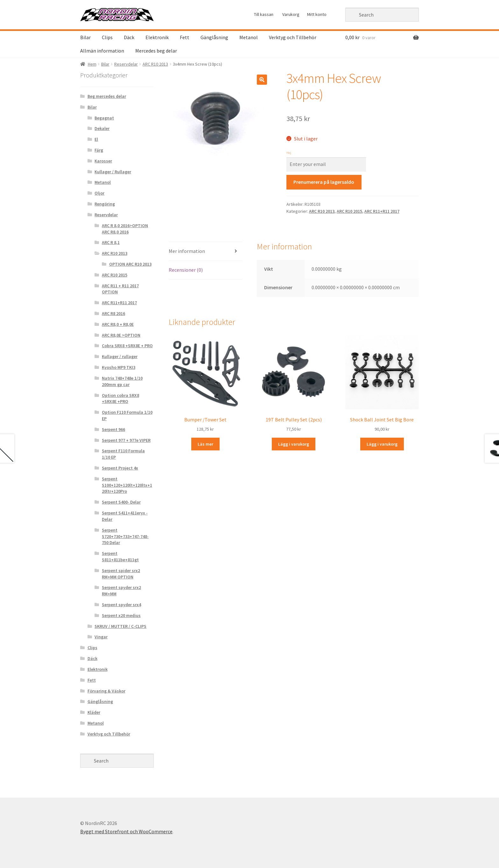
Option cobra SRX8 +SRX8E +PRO (120, 398)
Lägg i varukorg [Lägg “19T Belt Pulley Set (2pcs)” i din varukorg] (294, 444)
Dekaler (102, 128)
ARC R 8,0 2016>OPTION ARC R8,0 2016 (125, 229)
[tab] (205, 251)
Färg (99, 150)
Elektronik (157, 37)
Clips (107, 37)
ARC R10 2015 (349, 211)
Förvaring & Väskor (106, 691)
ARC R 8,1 (111, 242)
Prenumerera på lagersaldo (324, 182)
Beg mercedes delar (107, 96)
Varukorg (291, 14)
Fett (185, 37)
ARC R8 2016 (113, 313)
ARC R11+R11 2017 (382, 211)
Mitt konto (317, 14)
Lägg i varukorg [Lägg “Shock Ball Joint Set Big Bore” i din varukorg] (382, 444)
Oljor (99, 193)
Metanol (249, 37)
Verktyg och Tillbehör (293, 37)
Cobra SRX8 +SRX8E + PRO (127, 346)
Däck (129, 37)
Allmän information (102, 51)
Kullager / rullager (120, 356)
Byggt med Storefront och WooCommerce (126, 831)
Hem (92, 64)
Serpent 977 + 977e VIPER (126, 440)
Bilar (85, 37)
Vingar (101, 637)
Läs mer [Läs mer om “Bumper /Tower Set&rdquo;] (205, 444)
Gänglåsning (214, 37)
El (96, 139)
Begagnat (104, 118)
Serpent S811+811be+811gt (120, 556)
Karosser (103, 161)
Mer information (187, 251)
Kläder (94, 712)
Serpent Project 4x (120, 468)
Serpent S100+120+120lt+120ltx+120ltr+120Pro (127, 485)
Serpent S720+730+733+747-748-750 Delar (125, 536)
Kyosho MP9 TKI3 (119, 367)
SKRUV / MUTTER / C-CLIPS (120, 626)
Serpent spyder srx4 (121, 605)
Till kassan (264, 14)
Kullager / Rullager (113, 172)
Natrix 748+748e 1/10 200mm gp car (122, 381)
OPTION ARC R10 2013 (130, 264)
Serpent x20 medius (121, 615)
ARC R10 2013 (155, 64)
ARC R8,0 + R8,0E (118, 324)
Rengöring (105, 204)
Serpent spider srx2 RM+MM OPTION (121, 574)
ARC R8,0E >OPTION (121, 335)
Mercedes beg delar (156, 51)
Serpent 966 (113, 429)
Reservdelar (126, 64)
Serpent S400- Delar (121, 502)
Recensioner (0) (186, 270)
